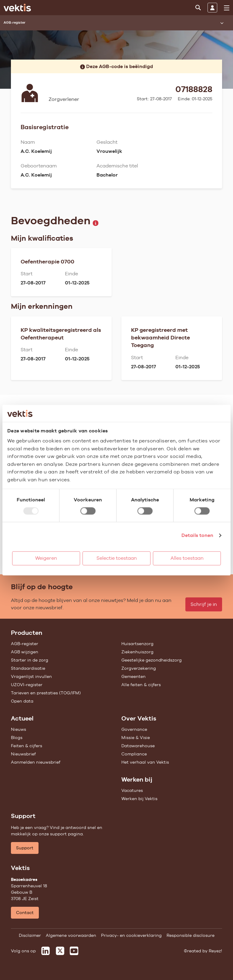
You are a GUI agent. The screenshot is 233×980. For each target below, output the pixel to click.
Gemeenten (133, 676)
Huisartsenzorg (137, 644)
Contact (25, 913)
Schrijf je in (204, 604)
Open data (22, 701)
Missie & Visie (136, 738)
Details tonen (197, 535)
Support (25, 848)
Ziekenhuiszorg (137, 652)
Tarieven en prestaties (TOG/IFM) (46, 693)
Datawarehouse (138, 746)
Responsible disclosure (191, 935)
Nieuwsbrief (23, 754)
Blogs (17, 738)
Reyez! (215, 951)
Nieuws (19, 729)
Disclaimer (30, 935)
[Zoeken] (198, 8)
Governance (134, 729)
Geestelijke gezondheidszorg (152, 660)
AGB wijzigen (25, 652)
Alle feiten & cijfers (141, 685)
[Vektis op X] (60, 951)
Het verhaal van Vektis (145, 762)
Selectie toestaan (117, 558)
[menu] (227, 8)
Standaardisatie (28, 668)
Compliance (134, 754)
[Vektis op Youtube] (74, 951)
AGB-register (25, 644)
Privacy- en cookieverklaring (131, 935)
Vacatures (132, 790)
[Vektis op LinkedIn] (46, 951)
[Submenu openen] (222, 23)
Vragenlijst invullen (31, 676)
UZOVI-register (27, 685)
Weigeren (46, 558)
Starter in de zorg (30, 660)
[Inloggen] (212, 8)
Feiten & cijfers (27, 746)
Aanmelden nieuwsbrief (36, 762)
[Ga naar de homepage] (17, 8)
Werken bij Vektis (139, 799)
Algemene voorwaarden (71, 935)
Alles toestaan (187, 558)
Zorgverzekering (139, 668)
